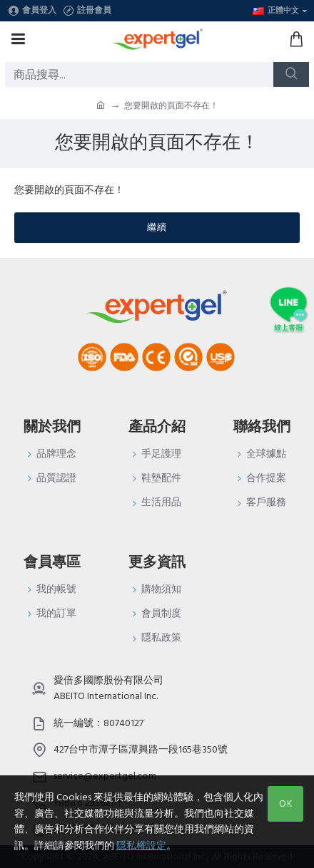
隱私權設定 (141, 846)
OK (286, 804)
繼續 (157, 227)
